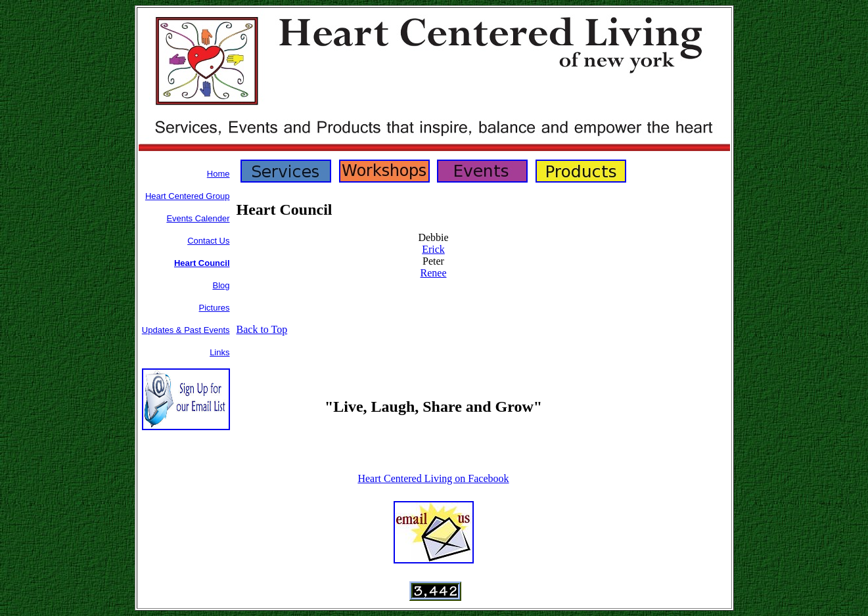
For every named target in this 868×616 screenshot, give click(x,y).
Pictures (215, 308)
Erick (433, 249)
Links (219, 352)
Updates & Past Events (186, 330)
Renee (434, 273)
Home (218, 174)
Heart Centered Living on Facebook (433, 478)
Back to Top (262, 329)
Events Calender (198, 218)
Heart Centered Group (188, 196)
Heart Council (202, 263)
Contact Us (208, 241)
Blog (221, 285)
